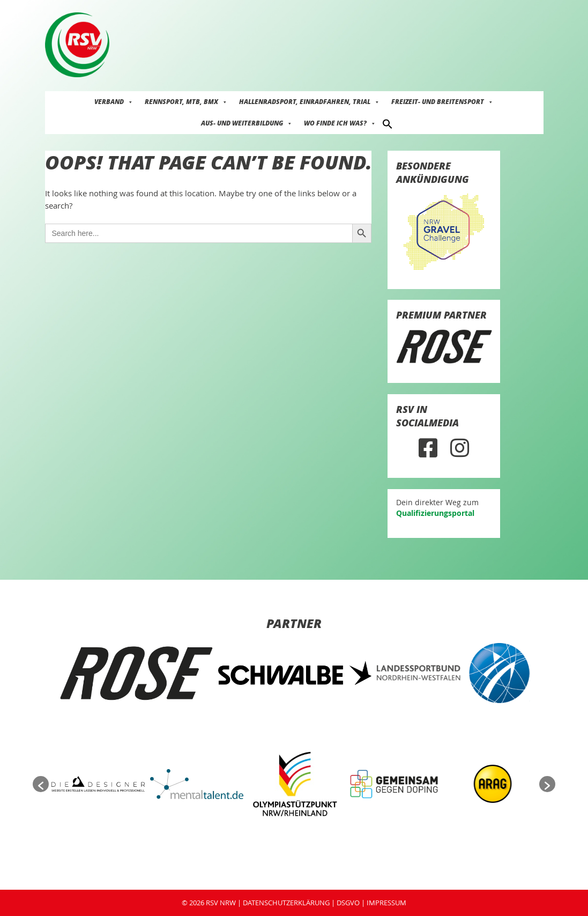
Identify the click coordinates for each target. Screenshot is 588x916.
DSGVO (348, 903)
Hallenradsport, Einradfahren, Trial (310, 102)
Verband (114, 102)
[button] (388, 123)
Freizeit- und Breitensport (442, 102)
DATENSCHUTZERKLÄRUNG (286, 903)
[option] (136, 673)
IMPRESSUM (386, 903)
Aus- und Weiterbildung (247, 123)
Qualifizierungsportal (435, 513)
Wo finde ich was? (340, 123)
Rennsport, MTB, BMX (186, 102)
